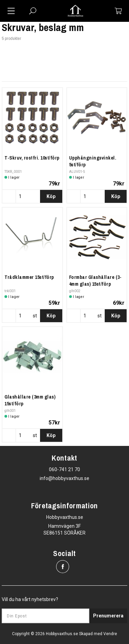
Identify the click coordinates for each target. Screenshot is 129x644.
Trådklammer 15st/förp (29, 277)
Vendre (110, 634)
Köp (51, 196)
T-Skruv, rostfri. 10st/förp (32, 158)
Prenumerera (108, 616)
